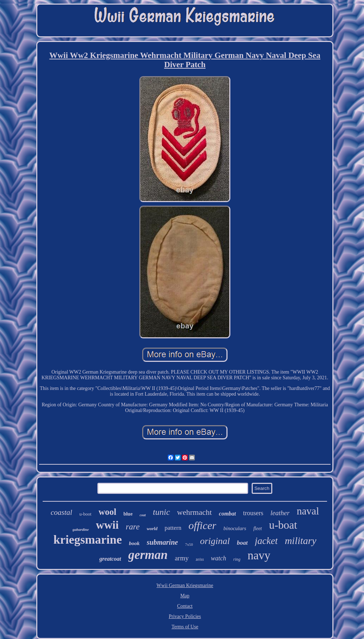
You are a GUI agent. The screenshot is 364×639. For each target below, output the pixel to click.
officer (202, 525)
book (134, 543)
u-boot (85, 514)
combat (227, 514)
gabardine (81, 529)
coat (143, 515)
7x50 (189, 544)
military (301, 541)
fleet (258, 529)
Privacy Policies (185, 616)
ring (237, 559)
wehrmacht (194, 512)
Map (185, 596)
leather (280, 513)
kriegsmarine (88, 540)
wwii (107, 525)
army (182, 558)
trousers (253, 513)
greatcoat (110, 559)
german (148, 555)
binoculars (235, 528)
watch (218, 558)
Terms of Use (185, 627)
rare (133, 527)
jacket (266, 541)
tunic (161, 512)
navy (259, 555)
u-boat (283, 525)
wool (107, 512)
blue (128, 514)
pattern (173, 528)
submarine (162, 542)
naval (308, 511)
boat (242, 543)
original (215, 541)
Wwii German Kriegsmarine (185, 585)
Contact (185, 606)
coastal (62, 512)
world (152, 529)
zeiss (200, 559)
